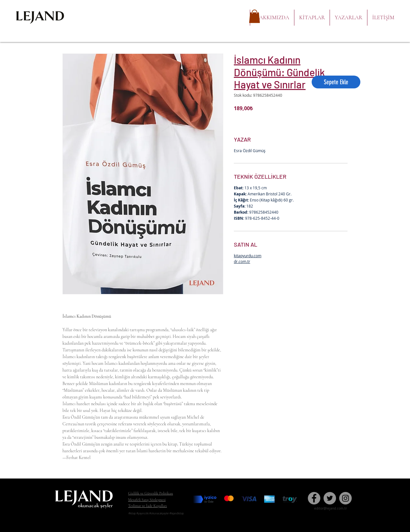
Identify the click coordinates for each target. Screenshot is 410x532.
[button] (254, 16)
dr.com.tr (242, 261)
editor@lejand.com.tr (331, 508)
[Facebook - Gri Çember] (314, 498)
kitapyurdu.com (248, 256)
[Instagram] (345, 498)
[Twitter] (330, 498)
